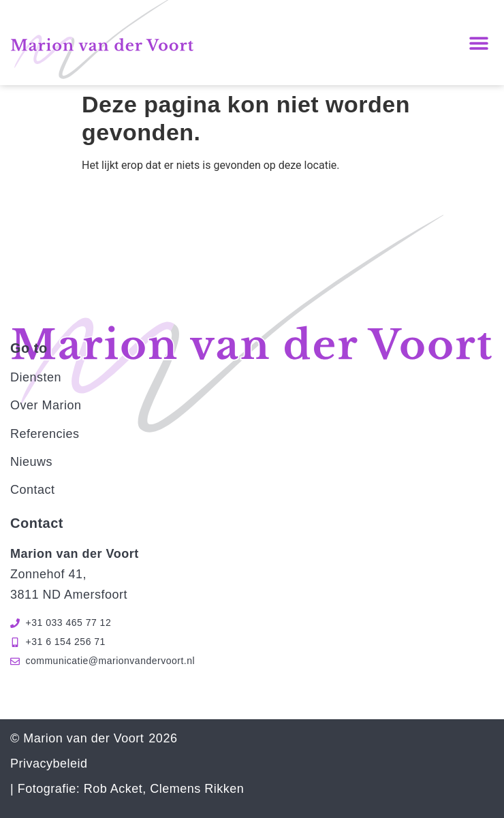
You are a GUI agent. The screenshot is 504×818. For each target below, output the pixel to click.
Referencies (45, 434)
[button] (478, 43)
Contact (33, 490)
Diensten (36, 377)
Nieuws (31, 462)
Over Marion (46, 405)
